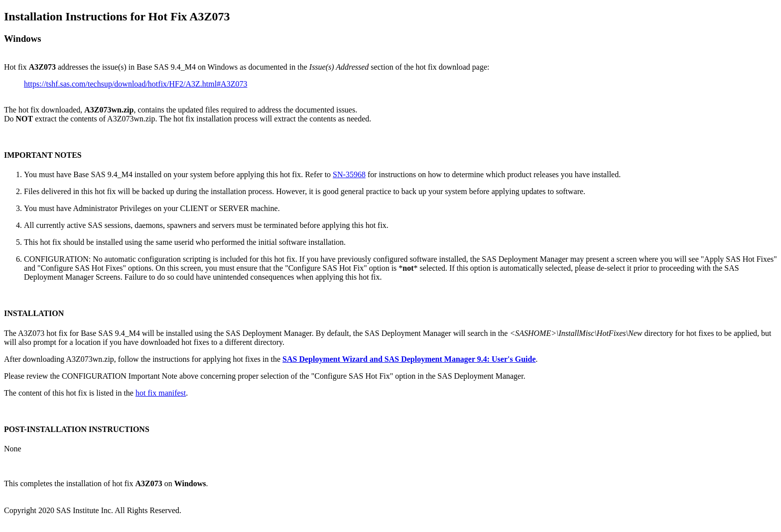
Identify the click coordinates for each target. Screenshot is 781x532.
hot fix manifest (161, 393)
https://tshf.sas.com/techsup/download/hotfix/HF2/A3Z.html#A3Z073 (135, 84)
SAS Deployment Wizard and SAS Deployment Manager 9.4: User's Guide (409, 359)
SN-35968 (349, 174)
